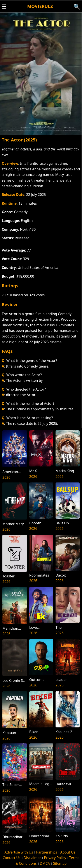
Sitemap (60, 863)
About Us (68, 852)
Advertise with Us (19, 852)
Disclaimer (32, 858)
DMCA (45, 863)
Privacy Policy (55, 858)
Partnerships (47, 852)
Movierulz (40, 6)
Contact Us (11, 858)
